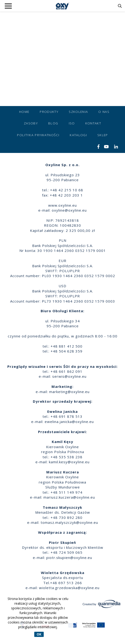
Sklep (103, 135)
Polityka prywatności (38, 135)
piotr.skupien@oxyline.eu (69, 558)
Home (24, 112)
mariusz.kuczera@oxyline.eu (69, 497)
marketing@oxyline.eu (69, 392)
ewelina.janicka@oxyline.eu (69, 422)
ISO (72, 123)
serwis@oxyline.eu (69, 376)
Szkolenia (78, 112)
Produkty (49, 112)
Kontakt (93, 123)
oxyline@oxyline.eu (69, 210)
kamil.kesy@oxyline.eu (69, 462)
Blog (53, 123)
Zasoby (31, 123)
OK (39, 634)
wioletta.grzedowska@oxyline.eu (69, 588)
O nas (104, 112)
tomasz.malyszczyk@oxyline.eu (69, 522)
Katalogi (78, 135)
